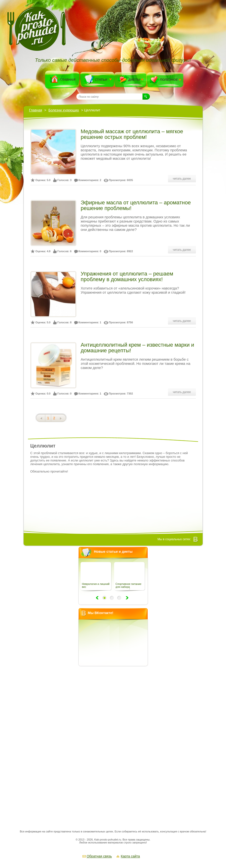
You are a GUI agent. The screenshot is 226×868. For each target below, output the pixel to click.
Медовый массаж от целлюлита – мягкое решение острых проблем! (132, 134)
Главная (68, 80)
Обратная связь (99, 856)
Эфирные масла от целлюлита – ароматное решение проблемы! (136, 205)
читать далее (182, 179)
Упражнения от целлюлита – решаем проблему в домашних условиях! (127, 276)
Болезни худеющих (64, 110)
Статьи (101, 80)
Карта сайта (130, 856)
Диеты (134, 80)
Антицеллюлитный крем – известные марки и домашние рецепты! (137, 348)
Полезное (169, 80)
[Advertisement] (115, 743)
